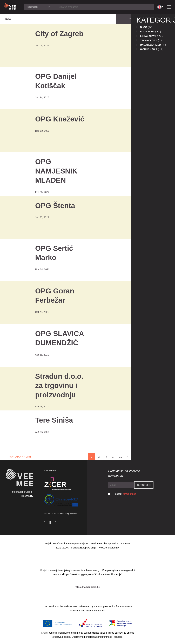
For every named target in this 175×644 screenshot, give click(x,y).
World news (149, 49)
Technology (149, 40)
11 (120, 457)
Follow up (147, 32)
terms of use (129, 494)
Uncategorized (150, 45)
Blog (144, 27)
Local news (148, 36)
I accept (125, 494)
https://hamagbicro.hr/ (87, 587)
